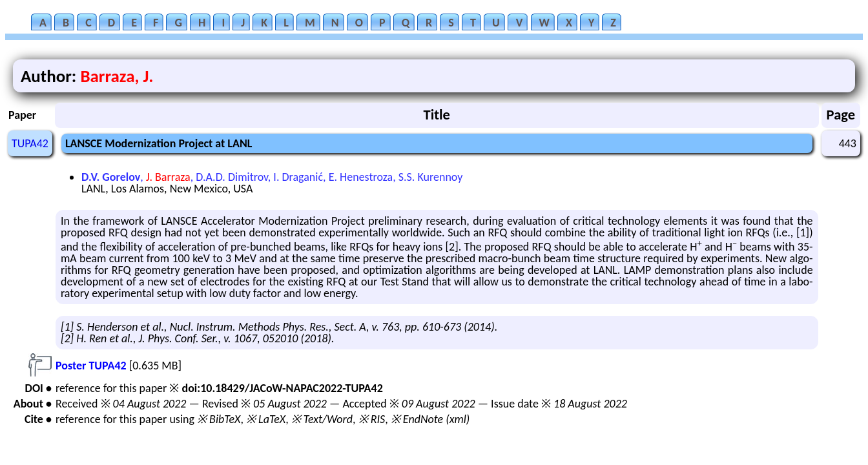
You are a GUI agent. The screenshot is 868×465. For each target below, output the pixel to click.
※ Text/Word (322, 419)
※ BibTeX (219, 419)
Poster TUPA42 (91, 366)
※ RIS (372, 419)
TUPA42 (30, 143)
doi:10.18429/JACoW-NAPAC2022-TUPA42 (282, 388)
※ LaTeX (266, 419)
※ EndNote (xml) (430, 419)
